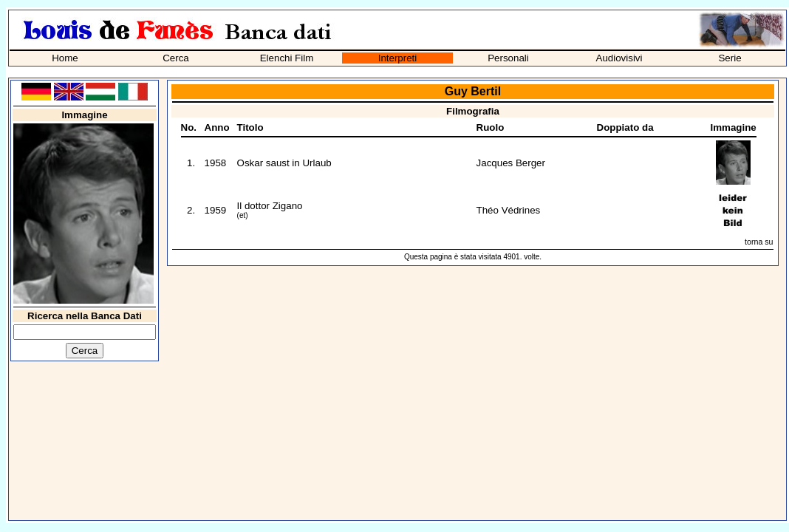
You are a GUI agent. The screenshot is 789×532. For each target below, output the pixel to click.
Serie (730, 58)
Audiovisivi (619, 58)
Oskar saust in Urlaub (284, 163)
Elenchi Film (287, 58)
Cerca (176, 58)
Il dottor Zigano (270, 206)
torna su (759, 242)
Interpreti (398, 58)
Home (65, 58)
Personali (508, 58)
